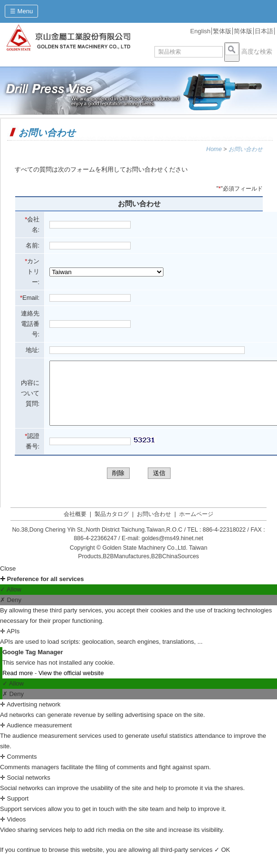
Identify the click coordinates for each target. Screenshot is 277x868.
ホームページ (196, 527)
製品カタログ (112, 527)
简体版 (243, 31)
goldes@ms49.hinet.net (172, 551)
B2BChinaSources (175, 569)
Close (8, 581)
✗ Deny (11, 613)
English (200, 31)
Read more (19, 686)
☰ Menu (21, 11)
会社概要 (75, 527)
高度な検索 (257, 52)
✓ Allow (11, 602)
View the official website (71, 686)
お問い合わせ (246, 149)
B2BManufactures (126, 569)
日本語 (264, 31)
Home (214, 149)
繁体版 (222, 31)
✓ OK (222, 863)
